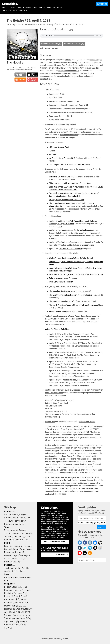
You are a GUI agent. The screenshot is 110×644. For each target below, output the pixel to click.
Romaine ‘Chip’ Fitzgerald (55, 395)
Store (35, 7)
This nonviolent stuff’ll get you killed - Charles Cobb (70, 183)
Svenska (8, 615)
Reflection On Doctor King (60, 177)
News (10, 521)
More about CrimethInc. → (56, 542)
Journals (14, 530)
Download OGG (74, 44)
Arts (6, 515)
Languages (51, 7)
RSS (13, 512)
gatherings (78, 76)
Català (12, 621)
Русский (18, 593)
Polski (25, 593)
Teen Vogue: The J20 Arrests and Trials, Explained (70, 165)
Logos (29, 533)
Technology (19, 521)
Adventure (14, 515)
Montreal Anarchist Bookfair (64, 301)
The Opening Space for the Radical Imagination (77, 230)
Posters (23, 530)
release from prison (87, 422)
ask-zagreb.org (88, 245)
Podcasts (27, 7)
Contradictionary (12, 549)
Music (22, 533)
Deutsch (8, 590)
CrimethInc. (10, 4)
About (60, 7)
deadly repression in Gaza (69, 71)
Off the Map (15, 562)
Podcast (8, 565)
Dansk (16, 615)
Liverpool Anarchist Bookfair (70, 249)
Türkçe (15, 606)
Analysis (23, 515)
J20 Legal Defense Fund (59, 147)
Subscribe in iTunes (32, 75)
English (8, 587)
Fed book (53, 155)
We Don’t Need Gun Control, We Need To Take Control (71, 258)
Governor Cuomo (52, 432)
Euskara (25, 603)
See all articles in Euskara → (15, 10)
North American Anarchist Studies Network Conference (75, 305)
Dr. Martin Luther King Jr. (80, 73)
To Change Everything (14, 537)
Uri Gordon (84, 68)
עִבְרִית (22, 615)
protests (68, 60)
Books (5, 7)
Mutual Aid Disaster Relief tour (57, 329)
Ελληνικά (9, 596)
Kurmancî (9, 625)
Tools (19, 7)
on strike (56, 68)
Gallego (23, 621)
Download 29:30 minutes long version (60, 124)
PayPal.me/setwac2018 (54, 324)
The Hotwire (19, 571)
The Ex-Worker (11, 568)
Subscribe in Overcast (20, 80)
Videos (16, 533)
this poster (78, 132)
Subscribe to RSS (20, 75)
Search (42, 7)
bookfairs (69, 76)
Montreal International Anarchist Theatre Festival (73, 295)
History (22, 518)
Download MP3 (51, 44)
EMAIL (49, 429)
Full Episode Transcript (50, 48)
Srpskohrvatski (23, 609)
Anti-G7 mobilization (57, 312)
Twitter (52, 151)
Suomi (17, 596)
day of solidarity (59, 129)
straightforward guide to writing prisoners (69, 390)
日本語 (24, 596)
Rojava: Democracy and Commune (63, 278)
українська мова (17, 618)
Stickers (8, 533)
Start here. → (62, 555)
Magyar (8, 606)
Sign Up (101, 527)
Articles (8, 511)
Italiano (23, 587)
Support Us (102, 4)
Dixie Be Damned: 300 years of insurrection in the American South (76, 275)
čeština (17, 603)
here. (60, 227)
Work (23, 549)
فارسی (22, 606)
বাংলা (27, 612)
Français (17, 590)
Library (12, 7)
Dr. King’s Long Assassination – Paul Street (67, 200)
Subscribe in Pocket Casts (32, 80)
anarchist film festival (61, 291)
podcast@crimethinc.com (25, 69)
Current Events (11, 518)
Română (13, 612)
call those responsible (69, 135)
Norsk (17, 625)
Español (15, 587)
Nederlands (9, 609)
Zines (7, 530)
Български (9, 599)
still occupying (91, 62)
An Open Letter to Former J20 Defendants (66, 158)
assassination (61, 73)
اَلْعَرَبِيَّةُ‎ (21, 612)
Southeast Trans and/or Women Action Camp (67, 316)
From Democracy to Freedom (61, 282)
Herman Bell (50, 422)
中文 (18, 599)
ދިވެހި (17, 621)
